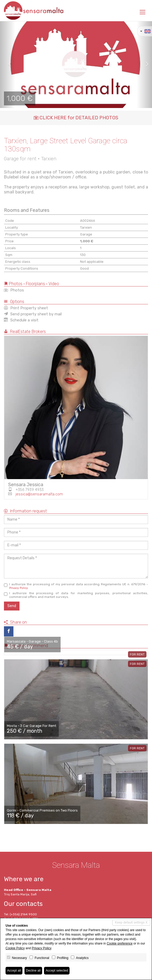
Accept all (14, 971)
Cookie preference (120, 943)
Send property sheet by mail (33, 314)
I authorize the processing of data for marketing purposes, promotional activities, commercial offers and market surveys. (76, 595)
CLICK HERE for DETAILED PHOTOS (76, 118)
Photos (14, 290)
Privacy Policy (19, 588)
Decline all (33, 971)
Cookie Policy (15, 948)
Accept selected (57, 971)
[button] (8, 65)
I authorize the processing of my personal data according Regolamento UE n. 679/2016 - (76, 586)
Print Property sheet (26, 308)
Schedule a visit (21, 320)
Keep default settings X (131, 922)
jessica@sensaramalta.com (39, 494)
